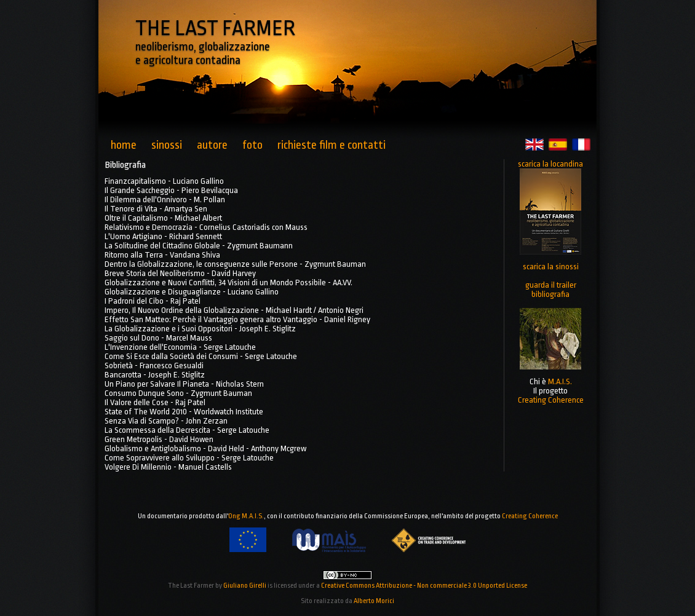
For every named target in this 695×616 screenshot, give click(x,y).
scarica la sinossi (551, 267)
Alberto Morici (374, 601)
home (124, 145)
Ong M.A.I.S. (246, 516)
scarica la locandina (550, 164)
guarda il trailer (551, 285)
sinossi (167, 145)
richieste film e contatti (332, 145)
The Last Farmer (191, 586)
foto (252, 145)
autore (212, 145)
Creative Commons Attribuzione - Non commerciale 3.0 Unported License (424, 586)
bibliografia (550, 294)
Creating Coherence (551, 400)
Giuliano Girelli (245, 586)
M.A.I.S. (560, 381)
